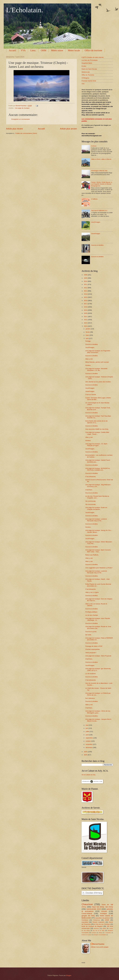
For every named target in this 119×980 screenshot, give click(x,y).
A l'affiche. (94, 199)
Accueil (12, 50)
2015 (86, 297)
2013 (86, 291)
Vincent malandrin (98, 922)
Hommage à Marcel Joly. (99, 171)
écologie (94, 933)
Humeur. (88, 365)
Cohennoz (97, 920)
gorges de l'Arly (88, 916)
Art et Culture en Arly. (89, 775)
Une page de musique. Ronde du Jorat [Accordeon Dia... (98, 627)
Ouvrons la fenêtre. (98, 245)
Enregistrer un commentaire (21, 119)
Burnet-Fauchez (99, 944)
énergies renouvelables (100, 935)
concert (104, 911)
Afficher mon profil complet (100, 947)
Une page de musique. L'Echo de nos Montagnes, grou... (98, 712)
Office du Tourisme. (88, 75)
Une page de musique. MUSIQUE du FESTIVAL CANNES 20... (98, 469)
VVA (23, 50)
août (87, 735)
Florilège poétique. (91, 612)
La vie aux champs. (92, 615)
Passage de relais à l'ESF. (94, 646)
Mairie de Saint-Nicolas (89, 69)
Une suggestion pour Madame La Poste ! (99, 568)
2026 (86, 755)
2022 (86, 320)
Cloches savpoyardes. (93, 649)
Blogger (69, 975)
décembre (89, 747)
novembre (89, 744)
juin (87, 728)
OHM (44, 50)
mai (87, 725)
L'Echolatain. (25, 10)
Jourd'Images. (96, 222)
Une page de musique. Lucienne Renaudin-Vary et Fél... (96, 520)
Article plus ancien (68, 129)
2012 (86, 288)
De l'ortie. (88, 635)
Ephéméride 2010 (94, 909)
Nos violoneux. (90, 698)
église (104, 928)
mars (88, 335)
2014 (86, 294)
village (100, 933)
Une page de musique (22, 108)
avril (87, 338)
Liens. (33, 50)
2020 (86, 313)
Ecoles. (84, 66)
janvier (88, 329)
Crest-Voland (87, 913)
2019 (86, 310)
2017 (86, 304)
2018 (86, 307)
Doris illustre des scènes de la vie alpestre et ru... (96, 422)
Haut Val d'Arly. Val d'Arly (102, 907)
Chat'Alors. (89, 490)
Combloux (85, 920)
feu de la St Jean (99, 931)
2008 (86, 275)
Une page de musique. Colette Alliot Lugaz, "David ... (97, 433)
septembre (89, 738)
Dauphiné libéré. (87, 63)
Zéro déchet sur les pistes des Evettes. (98, 382)
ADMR (107, 920)
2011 (86, 284)
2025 (86, 752)
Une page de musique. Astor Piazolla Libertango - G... (98, 619)
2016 (86, 301)
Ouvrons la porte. (91, 632)
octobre (88, 741)
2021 (86, 317)
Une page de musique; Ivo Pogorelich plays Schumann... (98, 352)
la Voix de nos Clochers (102, 924)
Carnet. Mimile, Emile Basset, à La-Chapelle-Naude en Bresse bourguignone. (102, 184)
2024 (86, 326)
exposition (85, 922)
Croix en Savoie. (91, 395)
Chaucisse (87, 904)
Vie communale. (91, 501)
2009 (86, 278)
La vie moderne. (91, 674)
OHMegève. (86, 78)
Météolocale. (86, 72)
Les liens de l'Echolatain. (90, 60)
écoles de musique (87, 935)
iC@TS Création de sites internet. (93, 57)
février (88, 332)
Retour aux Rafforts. (92, 555)
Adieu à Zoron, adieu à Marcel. (101, 159)
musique (103, 913)
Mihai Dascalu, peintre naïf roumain (97, 362)
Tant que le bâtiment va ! (99, 210)
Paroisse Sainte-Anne (89, 81)
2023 (86, 323)
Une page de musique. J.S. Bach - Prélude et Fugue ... (97, 445)
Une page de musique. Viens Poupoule (98, 656)
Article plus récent (14, 129)
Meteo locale (74, 50)
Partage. (88, 341)
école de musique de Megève (92, 926)
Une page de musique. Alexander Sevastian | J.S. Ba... (96, 369)
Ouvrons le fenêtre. (92, 426)
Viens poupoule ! (91, 653)
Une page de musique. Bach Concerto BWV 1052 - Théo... (98, 551)
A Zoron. (94, 146)
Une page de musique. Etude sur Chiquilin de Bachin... (96, 508)
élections (96, 928)
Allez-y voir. (89, 359)
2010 (86, 281)
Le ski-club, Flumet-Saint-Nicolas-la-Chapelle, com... (97, 497)
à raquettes (108, 933)
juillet (88, 731)
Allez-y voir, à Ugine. (92, 592)
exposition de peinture (102, 918)
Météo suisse (57, 50)
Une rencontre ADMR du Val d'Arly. (97, 429)
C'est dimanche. (91, 477)
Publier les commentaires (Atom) (26, 133)
